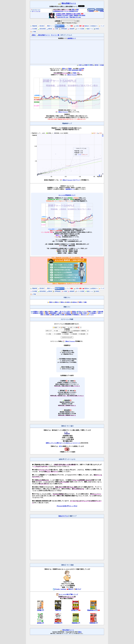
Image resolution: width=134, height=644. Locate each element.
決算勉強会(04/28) (58, 11)
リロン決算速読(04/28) (71, 11)
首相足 (96, 29)
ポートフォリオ (35, 11)
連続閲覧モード (72, 38)
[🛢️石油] (79, 312)
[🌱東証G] (62, 302)
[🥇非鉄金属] (100, 312)
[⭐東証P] (63, 69)
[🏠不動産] (69, 69)
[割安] (70, 70)
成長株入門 (40, 623)
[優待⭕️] (81, 70)
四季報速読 (63, 29)
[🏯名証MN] (74, 302)
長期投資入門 (94, 623)
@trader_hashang (60, 589)
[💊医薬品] (73, 312)
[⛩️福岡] (79, 302)
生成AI (76, 26)
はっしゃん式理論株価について (67, 195)
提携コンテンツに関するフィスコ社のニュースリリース (63, 443)
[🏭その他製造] (66, 313)
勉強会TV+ (94, 26)
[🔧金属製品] (35, 313)
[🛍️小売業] (79, 313)
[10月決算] (81, 69)
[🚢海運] (57, 315)
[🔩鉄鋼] (93, 312)
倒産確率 (71, 29)
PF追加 (101, 65)
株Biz (33, 35)
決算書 (85, 65)
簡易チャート (50, 26)
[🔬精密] (59, 313)
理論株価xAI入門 (92, 610)
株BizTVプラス (64, 516)
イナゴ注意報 (80, 29)
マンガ (101, 26)
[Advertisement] (67, 52)
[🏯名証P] (67, 302)
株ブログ (78, 589)
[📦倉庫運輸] (68, 315)
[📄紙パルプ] (61, 312)
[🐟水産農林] (34, 312)
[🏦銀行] (85, 313)
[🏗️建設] (45, 312)
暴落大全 (58, 610)
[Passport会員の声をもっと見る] (67, 506)
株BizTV (70, 589)
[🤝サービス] (90, 315)
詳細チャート (60, 26)
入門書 (33, 32)
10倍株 (56, 29)
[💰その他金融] (92, 313)
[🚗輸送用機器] (52, 313)
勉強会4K (86, 26)
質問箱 (101, 11)
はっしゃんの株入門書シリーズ (67, 594)
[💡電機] (46, 313)
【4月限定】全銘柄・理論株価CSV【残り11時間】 (68, 14)
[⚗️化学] (68, 312)
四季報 (90, 65)
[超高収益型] (75, 70)
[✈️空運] (62, 315)
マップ (68, 26)
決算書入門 (40, 610)
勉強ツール (89, 29)
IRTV (61, 446)
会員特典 (90, 11)
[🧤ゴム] (84, 312)
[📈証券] (98, 313)
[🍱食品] (50, 312)
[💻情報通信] (75, 315)
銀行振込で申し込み (75, 17)
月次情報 (34, 29)
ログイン (100, 10)
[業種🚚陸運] (75, 10)
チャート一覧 (55, 35)
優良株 (49, 29)
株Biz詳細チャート (69, 3)
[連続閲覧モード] (70, 189)
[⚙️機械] (41, 313)
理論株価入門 (76, 623)
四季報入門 (75, 610)
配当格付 (41, 26)
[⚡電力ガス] (83, 315)
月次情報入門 (58, 623)
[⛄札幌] (84, 302)
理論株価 (34, 26)
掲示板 (96, 65)
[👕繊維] (55, 312)
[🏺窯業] (89, 312)
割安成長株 (42, 29)
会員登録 (91, 10)
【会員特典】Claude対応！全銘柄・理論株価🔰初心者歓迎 (70, 15)
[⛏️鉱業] (41, 312)
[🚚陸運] (52, 315)
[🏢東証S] (56, 302)
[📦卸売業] (73, 313)
